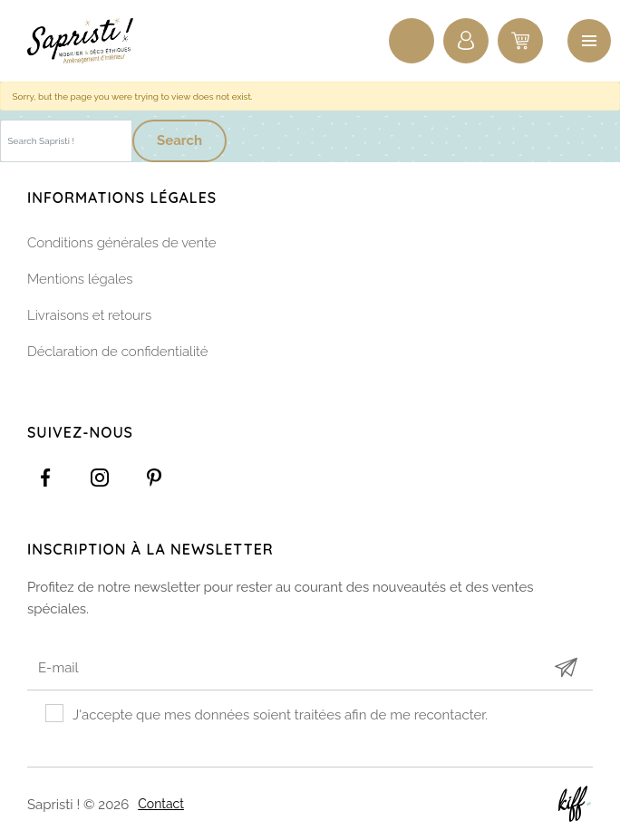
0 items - (520, 41)
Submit (566, 667)
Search (179, 140)
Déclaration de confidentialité (117, 352)
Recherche (412, 41)
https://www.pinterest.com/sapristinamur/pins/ (154, 478)
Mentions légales (80, 279)
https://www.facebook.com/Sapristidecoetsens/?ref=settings (45, 478)
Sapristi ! (91, 41)
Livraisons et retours (89, 315)
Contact (161, 804)
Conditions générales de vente (122, 243)
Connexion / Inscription (466, 41)
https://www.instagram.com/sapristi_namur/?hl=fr (100, 478)
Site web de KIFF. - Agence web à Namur (575, 804)
